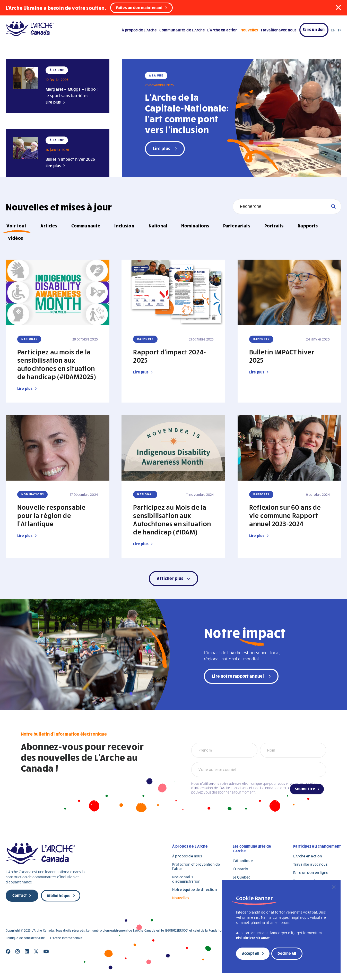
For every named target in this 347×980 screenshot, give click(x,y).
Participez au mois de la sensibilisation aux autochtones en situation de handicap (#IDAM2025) (57, 364)
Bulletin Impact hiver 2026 (70, 159)
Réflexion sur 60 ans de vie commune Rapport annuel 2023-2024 (285, 515)
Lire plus (53, 102)
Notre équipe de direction (194, 889)
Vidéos (15, 238)
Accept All (251, 953)
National (158, 225)
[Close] (334, 887)
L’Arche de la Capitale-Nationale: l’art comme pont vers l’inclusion (187, 113)
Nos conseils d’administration (186, 879)
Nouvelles (249, 30)
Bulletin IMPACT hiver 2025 (282, 356)
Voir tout (16, 225)
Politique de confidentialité (25, 938)
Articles (49, 225)
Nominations (195, 225)
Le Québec (241, 877)
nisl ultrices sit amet (253, 938)
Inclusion (124, 225)
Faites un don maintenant (140, 7)
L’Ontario (240, 869)
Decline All (287, 953)
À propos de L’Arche (139, 30)
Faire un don (314, 29)
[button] (338, 7)
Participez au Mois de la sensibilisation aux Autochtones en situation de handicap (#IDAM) (172, 519)
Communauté (86, 225)
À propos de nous (187, 856)
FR (340, 30)
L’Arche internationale (66, 938)
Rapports (308, 225)
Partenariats (237, 225)
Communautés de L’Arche (182, 30)
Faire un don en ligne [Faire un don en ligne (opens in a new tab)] (311, 872)
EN (333, 30)
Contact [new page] (20, 895)
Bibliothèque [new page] (59, 896)
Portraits (274, 225)
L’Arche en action (223, 30)
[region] (281, 927)
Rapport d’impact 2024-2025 (170, 356)
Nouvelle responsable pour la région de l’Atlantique (51, 515)
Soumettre (305, 789)
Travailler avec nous (279, 30)
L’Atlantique (243, 861)
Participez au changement (317, 846)
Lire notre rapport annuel (238, 676)
